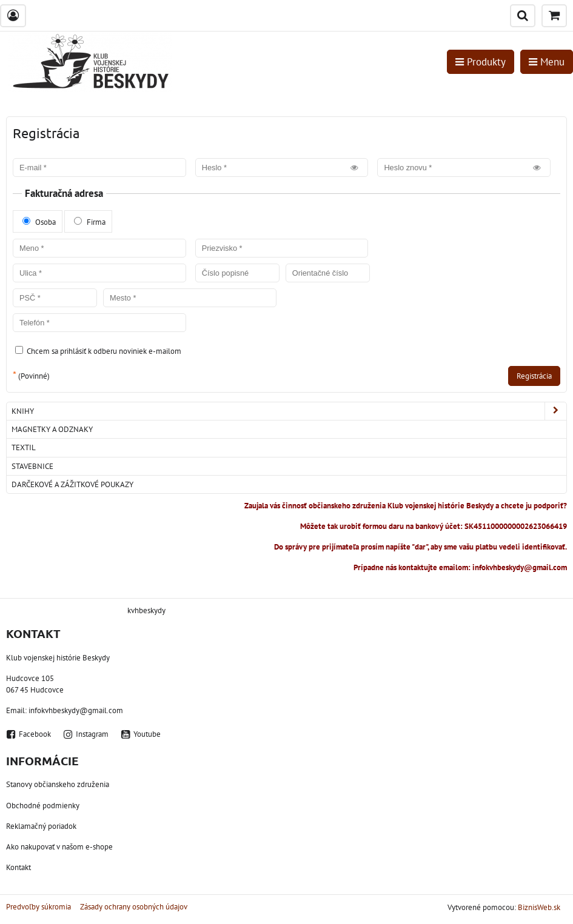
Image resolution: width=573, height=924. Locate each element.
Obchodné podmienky (43, 806)
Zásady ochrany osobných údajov (134, 907)
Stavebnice (32, 466)
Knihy (289, 411)
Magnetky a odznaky (52, 429)
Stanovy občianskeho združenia (58, 784)
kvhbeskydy (146, 610)
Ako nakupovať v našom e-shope (59, 847)
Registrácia (534, 376)
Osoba (39, 222)
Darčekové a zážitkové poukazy (72, 484)
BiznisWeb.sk (539, 907)
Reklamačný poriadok (41, 826)
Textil (24, 447)
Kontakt (18, 867)
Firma (90, 222)
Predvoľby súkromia (39, 907)
